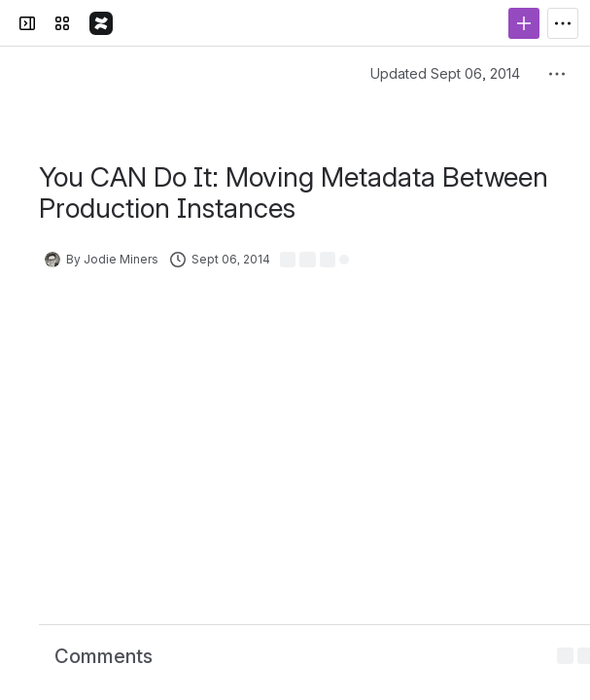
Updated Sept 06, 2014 (445, 73)
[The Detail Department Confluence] (101, 23)
